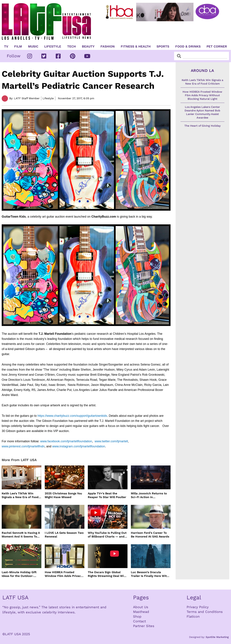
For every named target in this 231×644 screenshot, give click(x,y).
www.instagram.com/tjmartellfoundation (79, 446)
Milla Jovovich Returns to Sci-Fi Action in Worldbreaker (149, 495)
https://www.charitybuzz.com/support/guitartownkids (72, 416)
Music (33, 46)
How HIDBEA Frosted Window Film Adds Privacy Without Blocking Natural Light (64, 574)
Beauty (88, 46)
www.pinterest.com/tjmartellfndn (23, 446)
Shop (137, 616)
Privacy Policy (198, 607)
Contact (139, 621)
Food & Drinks (188, 46)
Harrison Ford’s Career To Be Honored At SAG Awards (150, 535)
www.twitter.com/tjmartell (111, 441)
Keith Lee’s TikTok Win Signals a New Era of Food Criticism (20, 495)
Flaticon (193, 616)
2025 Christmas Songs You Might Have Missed (63, 495)
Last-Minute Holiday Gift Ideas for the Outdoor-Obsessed (19, 574)
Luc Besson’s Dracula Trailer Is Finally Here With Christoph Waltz (150, 574)
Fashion (108, 46)
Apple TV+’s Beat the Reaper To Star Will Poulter (107, 495)
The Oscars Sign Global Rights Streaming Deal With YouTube (107, 574)
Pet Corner (217, 46)
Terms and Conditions (205, 612)
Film (18, 46)
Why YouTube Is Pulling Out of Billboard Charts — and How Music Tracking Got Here (107, 535)
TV (6, 46)
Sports (163, 46)
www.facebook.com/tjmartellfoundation (66, 441)
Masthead (141, 612)
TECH (72, 46)
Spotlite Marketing (217, 637)
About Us (141, 607)
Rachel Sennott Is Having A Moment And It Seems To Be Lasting (21, 535)
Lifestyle (53, 46)
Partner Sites (144, 626)
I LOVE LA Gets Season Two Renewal (64, 535)
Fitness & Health (136, 46)
